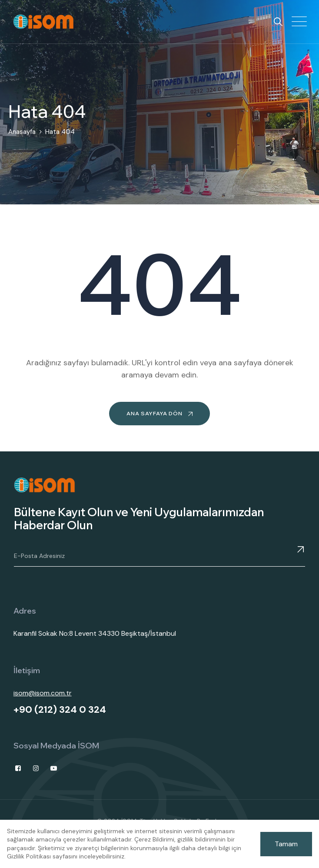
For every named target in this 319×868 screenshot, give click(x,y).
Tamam (286, 844)
